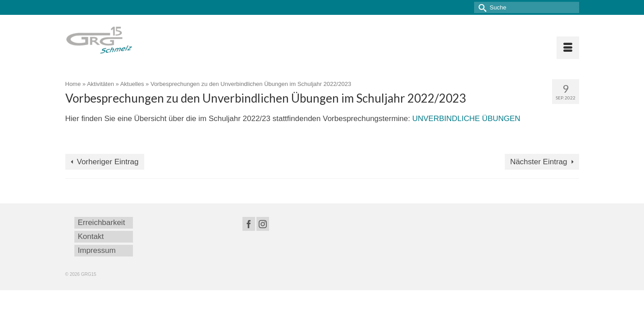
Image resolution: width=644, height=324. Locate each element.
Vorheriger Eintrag (108, 162)
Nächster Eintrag (539, 162)
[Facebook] (249, 224)
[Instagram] (263, 224)
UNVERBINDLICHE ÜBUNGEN (466, 119)
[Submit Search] (481, 7)
